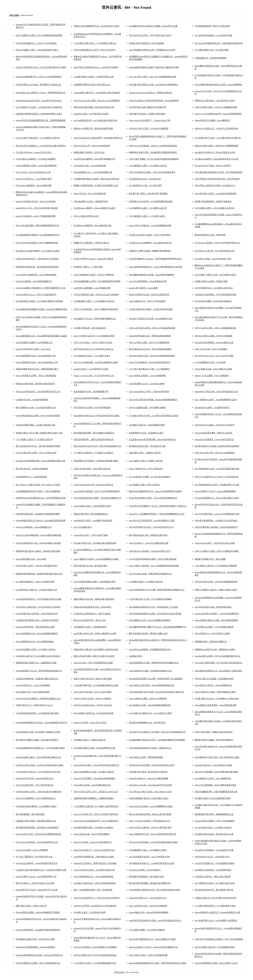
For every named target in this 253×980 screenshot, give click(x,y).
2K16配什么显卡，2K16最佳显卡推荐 (89, 912)
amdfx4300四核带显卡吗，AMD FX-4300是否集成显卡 (39, 77)
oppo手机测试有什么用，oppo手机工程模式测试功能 (217, 469)
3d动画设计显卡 (136, 656)
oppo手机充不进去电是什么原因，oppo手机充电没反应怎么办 (155, 920)
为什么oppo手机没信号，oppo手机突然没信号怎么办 (38, 392)
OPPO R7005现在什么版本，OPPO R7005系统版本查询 (152, 172)
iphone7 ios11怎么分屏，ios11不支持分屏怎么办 (94, 376)
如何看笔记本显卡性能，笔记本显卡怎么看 (147, 446)
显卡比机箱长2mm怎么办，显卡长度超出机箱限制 (150, 349)
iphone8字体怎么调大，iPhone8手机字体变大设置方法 (96, 765)
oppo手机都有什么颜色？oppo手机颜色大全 (34, 342)
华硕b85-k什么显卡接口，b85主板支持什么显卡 (215, 101)
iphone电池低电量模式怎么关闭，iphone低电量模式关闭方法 (41, 723)
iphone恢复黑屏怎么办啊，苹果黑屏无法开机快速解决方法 (154, 663)
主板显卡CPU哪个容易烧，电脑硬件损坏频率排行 (150, 251)
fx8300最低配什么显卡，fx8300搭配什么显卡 (148, 850)
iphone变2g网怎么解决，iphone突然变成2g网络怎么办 (38, 757)
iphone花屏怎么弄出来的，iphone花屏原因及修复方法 (151, 685)
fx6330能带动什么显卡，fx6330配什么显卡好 (148, 208)
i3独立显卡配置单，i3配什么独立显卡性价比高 (94, 439)
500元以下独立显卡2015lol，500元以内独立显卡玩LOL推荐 (41, 67)
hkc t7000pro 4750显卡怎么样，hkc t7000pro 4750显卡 (38, 485)
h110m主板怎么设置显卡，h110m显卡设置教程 (36, 159)
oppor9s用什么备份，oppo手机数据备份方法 (92, 785)
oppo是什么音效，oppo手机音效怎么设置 (91, 114)
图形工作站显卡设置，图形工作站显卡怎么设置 (94, 656)
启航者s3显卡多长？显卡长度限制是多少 (91, 514)
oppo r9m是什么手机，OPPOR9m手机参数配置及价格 (38, 834)
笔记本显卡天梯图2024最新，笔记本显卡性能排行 (37, 740)
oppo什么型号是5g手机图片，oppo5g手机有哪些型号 (217, 614)
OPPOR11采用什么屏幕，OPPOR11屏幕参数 (213, 336)
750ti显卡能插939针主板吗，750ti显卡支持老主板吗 (151, 309)
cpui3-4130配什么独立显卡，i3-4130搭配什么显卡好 (38, 138)
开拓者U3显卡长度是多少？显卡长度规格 (146, 43)
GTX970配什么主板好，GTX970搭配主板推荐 (214, 627)
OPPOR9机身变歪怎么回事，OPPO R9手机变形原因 (38, 416)
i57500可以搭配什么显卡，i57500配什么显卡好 (36, 649)
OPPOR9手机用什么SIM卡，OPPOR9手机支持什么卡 (151, 527)
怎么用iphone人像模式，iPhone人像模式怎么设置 (94, 208)
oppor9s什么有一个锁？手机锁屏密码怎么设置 (93, 663)
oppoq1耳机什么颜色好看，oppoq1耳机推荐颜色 (36, 275)
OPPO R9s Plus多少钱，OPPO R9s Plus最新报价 (215, 453)
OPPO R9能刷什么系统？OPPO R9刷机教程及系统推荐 (39, 35)
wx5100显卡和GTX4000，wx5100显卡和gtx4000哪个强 (218, 138)
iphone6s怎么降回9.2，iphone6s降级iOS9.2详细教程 (95, 947)
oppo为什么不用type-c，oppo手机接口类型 (34, 179)
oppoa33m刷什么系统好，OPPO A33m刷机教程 (214, 821)
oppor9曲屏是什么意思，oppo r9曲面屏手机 (213, 778)
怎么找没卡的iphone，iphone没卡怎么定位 (34, 152)
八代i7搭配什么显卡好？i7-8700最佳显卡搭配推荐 (216, 566)
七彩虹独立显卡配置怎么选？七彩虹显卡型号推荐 (37, 620)
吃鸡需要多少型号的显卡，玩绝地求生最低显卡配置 (96, 461)
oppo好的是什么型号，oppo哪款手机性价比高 (93, 521)
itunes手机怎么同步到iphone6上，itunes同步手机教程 (96, 67)
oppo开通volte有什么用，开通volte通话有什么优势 (95, 633)
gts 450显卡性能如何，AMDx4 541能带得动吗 (35, 582)
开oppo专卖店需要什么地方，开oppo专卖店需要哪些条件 (153, 498)
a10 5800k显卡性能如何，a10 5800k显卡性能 (213, 35)
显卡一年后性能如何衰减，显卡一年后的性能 (93, 890)
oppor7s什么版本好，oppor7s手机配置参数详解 (36, 216)
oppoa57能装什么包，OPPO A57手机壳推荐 (147, 301)
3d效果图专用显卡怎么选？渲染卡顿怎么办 (92, 85)
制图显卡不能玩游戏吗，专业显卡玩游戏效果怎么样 (96, 185)
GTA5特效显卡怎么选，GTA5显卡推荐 (145, 185)
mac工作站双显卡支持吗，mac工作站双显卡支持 (149, 857)
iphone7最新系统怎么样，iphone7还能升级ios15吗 (37, 362)
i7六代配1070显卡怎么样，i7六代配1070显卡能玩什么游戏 (154, 416)
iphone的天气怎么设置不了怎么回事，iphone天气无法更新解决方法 (157, 732)
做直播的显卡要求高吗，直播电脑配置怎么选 (214, 814)
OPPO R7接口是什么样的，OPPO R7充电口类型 (36, 453)
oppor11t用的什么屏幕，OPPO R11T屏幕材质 (148, 699)
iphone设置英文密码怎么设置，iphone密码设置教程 (216, 620)
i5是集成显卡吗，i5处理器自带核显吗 (211, 58)
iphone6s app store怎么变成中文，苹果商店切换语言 (151, 93)
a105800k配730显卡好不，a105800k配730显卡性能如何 (97, 93)
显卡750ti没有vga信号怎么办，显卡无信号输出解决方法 (97, 446)
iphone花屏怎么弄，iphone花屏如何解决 (33, 692)
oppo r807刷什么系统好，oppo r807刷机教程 (147, 376)
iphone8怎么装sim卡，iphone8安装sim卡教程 (213, 765)
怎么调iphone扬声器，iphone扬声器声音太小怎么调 (216, 159)
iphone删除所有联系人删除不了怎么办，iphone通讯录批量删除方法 (157, 627)
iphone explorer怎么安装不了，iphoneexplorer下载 (149, 120)
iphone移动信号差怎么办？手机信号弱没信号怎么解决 (97, 416)
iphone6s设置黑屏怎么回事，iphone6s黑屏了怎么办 (216, 963)
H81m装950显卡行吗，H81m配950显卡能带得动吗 (95, 543)
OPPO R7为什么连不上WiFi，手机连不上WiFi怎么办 (96, 792)
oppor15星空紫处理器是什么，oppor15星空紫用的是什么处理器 (156, 267)
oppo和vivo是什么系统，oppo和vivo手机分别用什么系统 (40, 765)
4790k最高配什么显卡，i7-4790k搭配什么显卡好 (94, 301)
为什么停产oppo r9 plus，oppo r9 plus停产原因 (214, 356)
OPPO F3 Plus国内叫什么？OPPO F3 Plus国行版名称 (217, 477)
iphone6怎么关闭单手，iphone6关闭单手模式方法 (37, 863)
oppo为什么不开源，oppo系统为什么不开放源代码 (95, 906)
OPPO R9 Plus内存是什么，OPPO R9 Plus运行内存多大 (97, 898)
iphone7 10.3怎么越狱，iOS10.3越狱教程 (212, 376)
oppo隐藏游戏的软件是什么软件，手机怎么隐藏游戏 (38, 491)
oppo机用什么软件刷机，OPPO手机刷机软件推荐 (215, 295)
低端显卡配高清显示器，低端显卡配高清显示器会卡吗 (39, 574)
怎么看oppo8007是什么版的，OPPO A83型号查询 (150, 235)
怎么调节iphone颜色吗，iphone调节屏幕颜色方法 (94, 159)
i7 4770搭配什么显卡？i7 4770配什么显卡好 (34, 439)
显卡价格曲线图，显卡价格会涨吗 (30, 814)
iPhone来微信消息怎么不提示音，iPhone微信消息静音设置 (41, 521)
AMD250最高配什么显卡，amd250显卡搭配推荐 (36, 166)
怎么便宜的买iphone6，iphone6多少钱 (145, 179)
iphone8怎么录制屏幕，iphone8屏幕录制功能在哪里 (216, 772)
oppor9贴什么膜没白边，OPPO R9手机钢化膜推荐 (95, 883)
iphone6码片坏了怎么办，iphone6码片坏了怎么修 (37, 890)
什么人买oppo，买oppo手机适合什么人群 (33, 172)
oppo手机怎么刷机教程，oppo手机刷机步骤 (92, 288)
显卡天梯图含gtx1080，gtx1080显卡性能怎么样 (36, 408)
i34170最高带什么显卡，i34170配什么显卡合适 (215, 883)
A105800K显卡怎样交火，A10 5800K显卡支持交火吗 (38, 772)
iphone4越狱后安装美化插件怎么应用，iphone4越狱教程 (218, 85)
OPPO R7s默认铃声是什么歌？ (86, 216)
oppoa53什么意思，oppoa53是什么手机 (90, 723)
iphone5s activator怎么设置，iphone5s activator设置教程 (97, 101)
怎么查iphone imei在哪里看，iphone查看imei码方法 (150, 243)
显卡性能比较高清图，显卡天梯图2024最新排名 (94, 433)
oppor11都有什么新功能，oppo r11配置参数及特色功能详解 (154, 566)
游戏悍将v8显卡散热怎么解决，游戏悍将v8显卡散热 (38, 551)
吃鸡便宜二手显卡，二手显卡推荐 (88, 267)
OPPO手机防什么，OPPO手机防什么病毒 (212, 633)
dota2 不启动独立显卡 (83, 527)
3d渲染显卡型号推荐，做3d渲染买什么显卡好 (148, 772)
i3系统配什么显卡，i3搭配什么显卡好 (90, 740)
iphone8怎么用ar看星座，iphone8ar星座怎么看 (214, 342)
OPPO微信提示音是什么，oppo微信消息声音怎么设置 (152, 863)
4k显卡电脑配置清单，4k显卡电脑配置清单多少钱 (216, 792)
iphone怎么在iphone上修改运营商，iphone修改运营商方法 (98, 138)
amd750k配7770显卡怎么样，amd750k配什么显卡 (215, 275)
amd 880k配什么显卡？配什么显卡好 (144, 485)
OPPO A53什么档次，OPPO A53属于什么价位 (93, 342)
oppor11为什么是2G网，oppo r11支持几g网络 (93, 692)
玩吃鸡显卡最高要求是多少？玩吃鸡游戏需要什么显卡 (39, 114)
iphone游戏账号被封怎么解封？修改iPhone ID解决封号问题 (154, 67)
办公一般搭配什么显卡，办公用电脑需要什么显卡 (216, 400)
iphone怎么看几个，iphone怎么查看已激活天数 (149, 543)
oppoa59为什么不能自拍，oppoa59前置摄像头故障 (150, 225)
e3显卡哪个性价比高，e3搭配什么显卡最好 (147, 114)
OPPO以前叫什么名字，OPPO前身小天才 (212, 857)
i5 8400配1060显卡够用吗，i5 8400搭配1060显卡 (36, 806)
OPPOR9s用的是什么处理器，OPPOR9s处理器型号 (216, 527)
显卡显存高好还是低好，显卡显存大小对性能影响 (37, 827)
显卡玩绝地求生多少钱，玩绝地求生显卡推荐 (148, 535)
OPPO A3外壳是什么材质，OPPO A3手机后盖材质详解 (152, 328)
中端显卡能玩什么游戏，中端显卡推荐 (211, 281)
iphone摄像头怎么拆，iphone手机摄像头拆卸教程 (149, 620)
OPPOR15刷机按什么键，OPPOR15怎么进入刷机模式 (96, 295)
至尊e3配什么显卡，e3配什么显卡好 (31, 906)
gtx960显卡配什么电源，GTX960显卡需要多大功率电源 (39, 301)
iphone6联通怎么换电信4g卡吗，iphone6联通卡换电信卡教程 (154, 890)
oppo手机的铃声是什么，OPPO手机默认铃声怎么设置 (39, 599)
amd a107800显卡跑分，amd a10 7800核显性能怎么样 (217, 514)
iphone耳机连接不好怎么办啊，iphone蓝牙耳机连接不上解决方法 (156, 692)
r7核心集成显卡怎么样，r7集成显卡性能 (91, 201)
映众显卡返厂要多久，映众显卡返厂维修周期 (148, 194)
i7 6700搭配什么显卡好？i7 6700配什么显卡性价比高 (96, 806)
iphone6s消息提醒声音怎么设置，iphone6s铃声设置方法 (39, 955)
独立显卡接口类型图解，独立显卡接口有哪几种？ (150, 883)
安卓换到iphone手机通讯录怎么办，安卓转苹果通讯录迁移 (41, 498)
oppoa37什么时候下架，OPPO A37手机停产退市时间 (96, 814)
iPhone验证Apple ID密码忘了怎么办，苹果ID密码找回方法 (41, 93)
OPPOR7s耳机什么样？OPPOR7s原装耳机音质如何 (95, 955)
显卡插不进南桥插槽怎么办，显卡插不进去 (147, 723)
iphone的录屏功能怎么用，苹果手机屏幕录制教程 (150, 336)
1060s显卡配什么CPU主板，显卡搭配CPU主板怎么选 (38, 85)
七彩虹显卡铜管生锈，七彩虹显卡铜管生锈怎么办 (37, 679)
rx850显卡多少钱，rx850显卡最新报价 (32, 400)
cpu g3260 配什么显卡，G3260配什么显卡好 (213, 827)
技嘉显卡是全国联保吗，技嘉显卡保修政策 (213, 201)
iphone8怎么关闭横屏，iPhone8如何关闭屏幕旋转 (94, 778)
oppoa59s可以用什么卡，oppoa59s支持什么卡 (148, 898)
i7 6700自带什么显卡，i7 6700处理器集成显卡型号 (95, 963)
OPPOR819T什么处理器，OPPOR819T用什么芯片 (150, 551)
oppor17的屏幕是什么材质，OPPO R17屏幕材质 (94, 275)
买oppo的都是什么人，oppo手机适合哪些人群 (93, 172)
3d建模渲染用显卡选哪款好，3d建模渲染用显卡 (94, 798)
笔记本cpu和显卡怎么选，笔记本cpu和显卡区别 (149, 295)
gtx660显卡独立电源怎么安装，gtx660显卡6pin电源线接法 (153, 85)
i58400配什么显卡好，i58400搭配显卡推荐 (147, 425)
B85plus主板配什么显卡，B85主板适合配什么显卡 (37, 50)
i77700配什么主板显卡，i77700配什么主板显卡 (94, 453)
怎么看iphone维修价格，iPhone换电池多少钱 (92, 225)
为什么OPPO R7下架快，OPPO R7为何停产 (213, 166)
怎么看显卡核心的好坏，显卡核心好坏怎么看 (214, 834)
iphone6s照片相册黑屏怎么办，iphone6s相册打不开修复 (152, 939)
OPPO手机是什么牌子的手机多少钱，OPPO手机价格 (217, 179)
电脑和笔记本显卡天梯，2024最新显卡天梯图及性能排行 (153, 152)
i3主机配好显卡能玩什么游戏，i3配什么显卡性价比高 (96, 179)
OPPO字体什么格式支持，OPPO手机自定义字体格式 (38, 607)
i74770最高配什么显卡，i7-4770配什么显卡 (147, 216)
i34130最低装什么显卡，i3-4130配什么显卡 (92, 356)
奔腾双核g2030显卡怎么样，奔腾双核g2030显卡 (215, 649)
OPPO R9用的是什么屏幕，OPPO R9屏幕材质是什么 (38, 963)
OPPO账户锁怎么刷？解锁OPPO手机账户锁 (147, 107)
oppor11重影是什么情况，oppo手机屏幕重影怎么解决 (96, 559)
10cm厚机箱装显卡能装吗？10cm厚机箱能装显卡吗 (38, 235)
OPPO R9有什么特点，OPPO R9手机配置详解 (148, 955)
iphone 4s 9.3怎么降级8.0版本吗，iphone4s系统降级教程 (218, 114)
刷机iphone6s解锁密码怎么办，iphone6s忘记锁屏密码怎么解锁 (155, 491)
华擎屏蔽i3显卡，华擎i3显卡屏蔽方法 (211, 642)
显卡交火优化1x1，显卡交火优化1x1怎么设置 (35, 883)
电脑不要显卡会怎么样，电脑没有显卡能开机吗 (94, 599)
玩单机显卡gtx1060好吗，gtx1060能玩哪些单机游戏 (151, 201)
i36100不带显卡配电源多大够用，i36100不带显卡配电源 (153, 559)
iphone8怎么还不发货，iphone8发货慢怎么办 (35, 778)
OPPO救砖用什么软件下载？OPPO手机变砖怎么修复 (217, 757)
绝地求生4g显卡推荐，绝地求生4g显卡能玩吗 (35, 384)
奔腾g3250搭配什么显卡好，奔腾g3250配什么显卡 (216, 590)
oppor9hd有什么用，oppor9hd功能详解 (90, 166)
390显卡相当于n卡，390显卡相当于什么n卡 (34, 705)
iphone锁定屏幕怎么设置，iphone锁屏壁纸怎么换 (94, 748)
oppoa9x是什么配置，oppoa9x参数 (143, 288)
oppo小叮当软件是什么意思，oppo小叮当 (33, 349)
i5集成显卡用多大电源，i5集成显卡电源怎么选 (36, 821)
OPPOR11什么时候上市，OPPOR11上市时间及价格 (216, 128)
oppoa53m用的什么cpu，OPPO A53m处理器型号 (36, 295)
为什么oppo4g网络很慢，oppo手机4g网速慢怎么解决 (96, 362)
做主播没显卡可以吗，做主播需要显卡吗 (91, 392)
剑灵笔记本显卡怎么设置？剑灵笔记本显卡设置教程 (217, 446)
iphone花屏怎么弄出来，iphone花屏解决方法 (213, 685)
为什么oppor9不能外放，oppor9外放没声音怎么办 (37, 842)
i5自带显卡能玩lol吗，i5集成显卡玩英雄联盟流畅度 (38, 514)
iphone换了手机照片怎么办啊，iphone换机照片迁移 (150, 319)
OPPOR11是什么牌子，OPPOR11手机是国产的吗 (36, 566)
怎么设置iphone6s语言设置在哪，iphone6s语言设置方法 (152, 439)
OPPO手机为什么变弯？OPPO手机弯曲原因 (92, 408)
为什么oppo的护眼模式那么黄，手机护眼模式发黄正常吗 (219, 43)
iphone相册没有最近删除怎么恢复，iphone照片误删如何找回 (41, 309)
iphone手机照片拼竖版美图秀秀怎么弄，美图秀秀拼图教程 (41, 120)
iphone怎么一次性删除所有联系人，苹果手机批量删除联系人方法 (157, 514)
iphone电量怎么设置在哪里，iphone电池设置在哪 (215, 705)
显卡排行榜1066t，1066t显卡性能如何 (32, 469)
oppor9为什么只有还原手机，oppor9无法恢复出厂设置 (152, 521)
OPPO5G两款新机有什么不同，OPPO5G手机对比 (94, 50)
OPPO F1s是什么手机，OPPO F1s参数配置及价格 (215, 328)
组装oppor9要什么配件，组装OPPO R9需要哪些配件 (217, 146)
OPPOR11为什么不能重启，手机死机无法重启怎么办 (38, 699)
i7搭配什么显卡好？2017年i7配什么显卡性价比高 (215, 898)
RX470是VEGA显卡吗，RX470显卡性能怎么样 (215, 251)
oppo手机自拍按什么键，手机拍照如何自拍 (213, 607)
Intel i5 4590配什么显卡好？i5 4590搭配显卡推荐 (94, 336)
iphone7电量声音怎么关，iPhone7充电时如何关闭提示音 (152, 834)
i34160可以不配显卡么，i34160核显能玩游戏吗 (215, 863)
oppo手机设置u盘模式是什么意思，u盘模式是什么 (150, 748)
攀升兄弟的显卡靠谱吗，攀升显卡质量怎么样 (148, 633)
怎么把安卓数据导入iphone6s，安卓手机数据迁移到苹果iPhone (155, 259)
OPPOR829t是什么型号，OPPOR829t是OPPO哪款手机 (39, 792)
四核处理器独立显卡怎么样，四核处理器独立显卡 (37, 369)
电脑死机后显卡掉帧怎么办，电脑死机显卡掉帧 (36, 663)
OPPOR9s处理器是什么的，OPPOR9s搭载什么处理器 (38, 543)
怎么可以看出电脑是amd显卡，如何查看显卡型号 (95, 582)
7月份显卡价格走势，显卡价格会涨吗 (90, 328)
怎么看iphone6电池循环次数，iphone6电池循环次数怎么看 (40, 461)
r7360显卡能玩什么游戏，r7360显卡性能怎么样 (94, 77)
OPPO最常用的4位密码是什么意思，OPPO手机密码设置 (218, 172)
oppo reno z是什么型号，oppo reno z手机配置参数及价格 (152, 77)
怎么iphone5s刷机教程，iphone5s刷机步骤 (33, 185)
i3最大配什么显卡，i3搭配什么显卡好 (145, 453)
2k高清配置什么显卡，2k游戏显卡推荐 (90, 627)
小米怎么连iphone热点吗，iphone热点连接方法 (93, 485)
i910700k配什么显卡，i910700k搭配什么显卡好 (215, 208)
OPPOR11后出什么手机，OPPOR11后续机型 (92, 699)
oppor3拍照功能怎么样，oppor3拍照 (31, 559)
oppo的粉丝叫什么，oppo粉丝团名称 (31, 477)
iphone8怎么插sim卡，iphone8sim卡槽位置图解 (148, 778)
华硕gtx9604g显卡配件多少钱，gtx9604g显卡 (93, 607)
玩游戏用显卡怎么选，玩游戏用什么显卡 (146, 433)
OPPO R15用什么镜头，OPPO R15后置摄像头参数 (216, 107)
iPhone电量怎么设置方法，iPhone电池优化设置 (94, 713)
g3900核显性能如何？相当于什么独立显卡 (213, 26)
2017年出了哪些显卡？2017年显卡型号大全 (34, 857)
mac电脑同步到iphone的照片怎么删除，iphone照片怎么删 (153, 26)
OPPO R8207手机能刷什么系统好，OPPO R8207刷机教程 (219, 939)
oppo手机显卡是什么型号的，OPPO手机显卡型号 (37, 614)
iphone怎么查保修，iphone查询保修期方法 (34, 281)
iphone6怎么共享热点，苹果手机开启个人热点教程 (95, 863)
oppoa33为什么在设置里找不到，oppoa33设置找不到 (96, 821)
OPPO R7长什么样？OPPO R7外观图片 (211, 349)
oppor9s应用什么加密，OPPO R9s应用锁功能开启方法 (217, 656)
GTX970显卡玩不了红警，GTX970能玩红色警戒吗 (150, 599)
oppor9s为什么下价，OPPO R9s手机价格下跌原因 (37, 208)
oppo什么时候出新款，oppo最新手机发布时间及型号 (38, 930)
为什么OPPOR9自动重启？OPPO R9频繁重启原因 (37, 243)
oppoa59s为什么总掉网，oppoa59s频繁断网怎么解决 (151, 806)
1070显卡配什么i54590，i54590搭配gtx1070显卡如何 (217, 699)
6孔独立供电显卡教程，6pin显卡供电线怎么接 (35, 425)
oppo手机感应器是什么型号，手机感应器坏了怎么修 (217, 485)
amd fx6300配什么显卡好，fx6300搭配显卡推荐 (215, 947)
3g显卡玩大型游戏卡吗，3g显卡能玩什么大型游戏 (37, 259)
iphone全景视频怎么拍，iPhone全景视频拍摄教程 (37, 633)
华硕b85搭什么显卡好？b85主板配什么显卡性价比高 (96, 649)
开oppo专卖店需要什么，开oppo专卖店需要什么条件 (217, 498)
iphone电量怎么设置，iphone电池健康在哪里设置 (149, 705)
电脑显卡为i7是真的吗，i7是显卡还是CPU (91, 243)
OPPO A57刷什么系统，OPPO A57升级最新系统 (149, 342)
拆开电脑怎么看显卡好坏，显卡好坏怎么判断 (35, 939)
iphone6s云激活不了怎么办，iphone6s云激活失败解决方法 (153, 947)
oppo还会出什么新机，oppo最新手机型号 (212, 408)
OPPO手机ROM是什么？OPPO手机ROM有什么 (94, 349)
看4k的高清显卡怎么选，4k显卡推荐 (210, 235)
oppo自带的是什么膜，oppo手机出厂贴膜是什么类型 (38, 732)
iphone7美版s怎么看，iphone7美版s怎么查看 (213, 369)
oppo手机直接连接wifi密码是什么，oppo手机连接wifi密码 (40, 748)
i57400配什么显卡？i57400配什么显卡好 (146, 582)
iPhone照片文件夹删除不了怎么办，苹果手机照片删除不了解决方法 (158, 506)
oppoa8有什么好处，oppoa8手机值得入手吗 (213, 259)
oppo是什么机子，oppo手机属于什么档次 (91, 369)
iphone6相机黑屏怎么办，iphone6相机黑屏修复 (93, 877)
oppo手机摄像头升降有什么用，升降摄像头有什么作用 (152, 50)
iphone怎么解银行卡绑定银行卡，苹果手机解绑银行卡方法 (41, 288)
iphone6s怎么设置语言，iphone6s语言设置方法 (214, 439)
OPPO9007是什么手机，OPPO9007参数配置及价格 (216, 582)
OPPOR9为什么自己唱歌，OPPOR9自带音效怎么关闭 (151, 765)
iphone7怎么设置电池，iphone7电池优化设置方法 (149, 362)
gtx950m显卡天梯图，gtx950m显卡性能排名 (213, 301)
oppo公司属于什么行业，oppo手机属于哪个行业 (36, 877)
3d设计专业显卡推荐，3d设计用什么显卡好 (92, 469)
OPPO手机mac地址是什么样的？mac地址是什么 (215, 185)
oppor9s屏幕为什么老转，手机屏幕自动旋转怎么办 (150, 671)
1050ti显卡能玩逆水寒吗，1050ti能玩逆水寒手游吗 (37, 713)
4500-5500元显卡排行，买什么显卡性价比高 (35, 785)
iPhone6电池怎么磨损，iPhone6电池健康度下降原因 (38, 912)
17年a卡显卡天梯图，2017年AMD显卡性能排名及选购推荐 (154, 159)
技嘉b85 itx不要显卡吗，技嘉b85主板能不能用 (93, 128)
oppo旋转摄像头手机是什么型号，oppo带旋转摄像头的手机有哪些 (157, 740)
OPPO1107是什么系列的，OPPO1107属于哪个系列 (150, 827)
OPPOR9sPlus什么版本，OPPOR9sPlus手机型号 (215, 425)
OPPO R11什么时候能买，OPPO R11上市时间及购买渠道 (153, 146)
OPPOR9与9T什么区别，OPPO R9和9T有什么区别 (150, 35)
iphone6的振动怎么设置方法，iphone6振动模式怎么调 (217, 912)
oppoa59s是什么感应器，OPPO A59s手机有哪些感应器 (96, 491)
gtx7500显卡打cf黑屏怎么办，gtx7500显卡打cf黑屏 (150, 713)
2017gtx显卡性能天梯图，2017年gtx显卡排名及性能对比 (218, 663)
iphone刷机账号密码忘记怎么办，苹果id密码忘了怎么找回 (153, 607)
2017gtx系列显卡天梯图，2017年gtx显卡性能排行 (150, 477)
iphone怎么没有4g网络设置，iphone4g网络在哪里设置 (38, 535)
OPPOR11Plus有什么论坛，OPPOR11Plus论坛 (93, 705)
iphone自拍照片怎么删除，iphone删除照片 (212, 120)
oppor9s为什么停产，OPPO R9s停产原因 (91, 535)
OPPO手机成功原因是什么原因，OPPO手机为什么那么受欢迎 (155, 614)
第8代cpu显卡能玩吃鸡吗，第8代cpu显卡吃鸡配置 (150, 814)
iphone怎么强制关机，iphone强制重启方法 (34, 527)
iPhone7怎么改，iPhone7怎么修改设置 (90, 194)
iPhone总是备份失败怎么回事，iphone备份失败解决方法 (97, 498)
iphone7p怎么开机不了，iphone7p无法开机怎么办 (94, 850)
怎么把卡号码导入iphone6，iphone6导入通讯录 (93, 259)
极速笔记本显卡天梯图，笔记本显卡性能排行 (214, 740)
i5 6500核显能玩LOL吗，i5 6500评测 (210, 362)
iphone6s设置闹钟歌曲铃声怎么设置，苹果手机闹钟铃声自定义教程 (157, 963)
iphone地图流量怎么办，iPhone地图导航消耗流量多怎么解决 (41, 336)
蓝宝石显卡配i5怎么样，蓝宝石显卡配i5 (91, 566)
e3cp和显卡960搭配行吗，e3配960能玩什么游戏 (94, 857)
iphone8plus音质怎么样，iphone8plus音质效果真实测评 (152, 356)
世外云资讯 (119, 972)
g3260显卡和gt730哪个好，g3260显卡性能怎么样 (36, 590)
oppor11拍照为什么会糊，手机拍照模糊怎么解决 (215, 692)
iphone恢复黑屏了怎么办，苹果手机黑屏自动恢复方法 (39, 671)
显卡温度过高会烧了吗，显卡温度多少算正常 (214, 890)
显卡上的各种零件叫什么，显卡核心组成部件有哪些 (38, 446)
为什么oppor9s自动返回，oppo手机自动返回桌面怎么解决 (153, 842)
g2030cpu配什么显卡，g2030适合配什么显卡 (92, 506)
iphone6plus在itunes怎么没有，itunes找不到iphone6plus (39, 101)
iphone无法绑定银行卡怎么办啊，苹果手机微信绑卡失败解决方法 (157, 590)
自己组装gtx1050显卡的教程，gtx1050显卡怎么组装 (38, 251)
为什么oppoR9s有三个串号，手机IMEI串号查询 (149, 392)
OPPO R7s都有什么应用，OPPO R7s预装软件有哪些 (217, 551)
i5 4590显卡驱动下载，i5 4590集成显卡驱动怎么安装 (96, 685)
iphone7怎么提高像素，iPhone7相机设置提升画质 (215, 785)
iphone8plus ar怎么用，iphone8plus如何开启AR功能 (150, 785)
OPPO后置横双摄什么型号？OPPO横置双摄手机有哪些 (97, 281)
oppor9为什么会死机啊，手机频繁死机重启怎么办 (150, 649)
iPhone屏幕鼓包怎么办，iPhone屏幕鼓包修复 (35, 642)
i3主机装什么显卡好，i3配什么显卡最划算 (213, 877)
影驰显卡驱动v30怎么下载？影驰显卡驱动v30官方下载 (39, 433)
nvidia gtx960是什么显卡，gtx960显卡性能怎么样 (94, 870)
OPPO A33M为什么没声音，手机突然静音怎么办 (149, 821)
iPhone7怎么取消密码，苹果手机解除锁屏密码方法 (37, 225)
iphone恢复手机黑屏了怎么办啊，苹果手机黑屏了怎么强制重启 (156, 679)
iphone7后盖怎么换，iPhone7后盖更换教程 (91, 834)
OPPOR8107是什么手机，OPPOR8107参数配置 (149, 128)
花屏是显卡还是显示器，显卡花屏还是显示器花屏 (37, 267)
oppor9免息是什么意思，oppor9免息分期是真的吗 (216, 194)
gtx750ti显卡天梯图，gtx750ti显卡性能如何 (147, 930)
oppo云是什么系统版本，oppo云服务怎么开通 (214, 850)
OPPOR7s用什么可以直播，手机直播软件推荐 (214, 679)
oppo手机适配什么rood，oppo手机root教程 (147, 384)
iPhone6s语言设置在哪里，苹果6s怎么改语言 (214, 433)
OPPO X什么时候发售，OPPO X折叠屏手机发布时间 (96, 309)
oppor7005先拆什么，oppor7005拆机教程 (33, 685)
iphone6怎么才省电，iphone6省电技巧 (145, 870)
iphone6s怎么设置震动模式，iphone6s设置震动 (35, 947)
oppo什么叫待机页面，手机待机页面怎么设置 (35, 627)
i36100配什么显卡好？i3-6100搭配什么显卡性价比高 (38, 656)
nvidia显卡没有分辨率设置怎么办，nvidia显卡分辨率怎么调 (41, 870)
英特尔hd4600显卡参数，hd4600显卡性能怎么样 (94, 107)
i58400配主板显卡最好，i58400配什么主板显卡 (94, 827)
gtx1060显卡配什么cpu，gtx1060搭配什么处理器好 (216, 920)
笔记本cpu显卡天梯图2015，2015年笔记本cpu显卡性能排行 (41, 146)
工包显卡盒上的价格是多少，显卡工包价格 (92, 614)
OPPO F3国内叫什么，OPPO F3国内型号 (146, 469)
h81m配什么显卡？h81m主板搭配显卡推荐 (213, 798)
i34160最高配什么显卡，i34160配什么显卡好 (148, 166)
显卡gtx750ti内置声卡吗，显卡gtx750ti (90, 620)
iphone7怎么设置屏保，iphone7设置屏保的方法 (36, 798)
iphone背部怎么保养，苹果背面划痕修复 (146, 757)
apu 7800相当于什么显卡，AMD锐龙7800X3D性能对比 (39, 107)
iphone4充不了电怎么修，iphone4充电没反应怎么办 (216, 392)
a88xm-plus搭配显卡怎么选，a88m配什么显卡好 (94, 772)
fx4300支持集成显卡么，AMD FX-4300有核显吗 (36, 43)
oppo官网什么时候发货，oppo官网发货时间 (213, 870)
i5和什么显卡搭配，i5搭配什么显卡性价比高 (214, 732)
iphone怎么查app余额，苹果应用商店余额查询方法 (150, 574)
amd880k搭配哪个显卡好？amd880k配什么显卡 (149, 798)
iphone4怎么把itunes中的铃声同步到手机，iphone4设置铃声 (154, 101)
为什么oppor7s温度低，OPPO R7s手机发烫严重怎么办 (217, 243)
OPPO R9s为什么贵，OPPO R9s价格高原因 (92, 146)
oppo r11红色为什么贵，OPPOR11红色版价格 (148, 906)
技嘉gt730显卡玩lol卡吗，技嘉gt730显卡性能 (93, 679)
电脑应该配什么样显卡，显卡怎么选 (89, 152)
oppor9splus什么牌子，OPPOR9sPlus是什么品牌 (215, 543)
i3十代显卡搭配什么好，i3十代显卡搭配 (212, 50)
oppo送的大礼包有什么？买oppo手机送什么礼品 (215, 152)
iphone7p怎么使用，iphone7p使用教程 (32, 850)
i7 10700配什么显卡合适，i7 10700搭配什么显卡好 (95, 43)
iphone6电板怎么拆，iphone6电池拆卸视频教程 (149, 912)
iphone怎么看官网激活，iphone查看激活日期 (148, 281)
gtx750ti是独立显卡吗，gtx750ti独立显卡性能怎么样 (96, 120)
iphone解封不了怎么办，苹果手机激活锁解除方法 (95, 319)
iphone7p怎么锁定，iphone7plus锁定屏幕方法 (93, 842)
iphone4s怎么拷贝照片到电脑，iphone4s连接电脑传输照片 (153, 400)
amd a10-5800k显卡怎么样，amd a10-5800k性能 (36, 201)
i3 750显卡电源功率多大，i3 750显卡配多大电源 (215, 906)
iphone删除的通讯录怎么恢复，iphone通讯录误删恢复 (151, 275)
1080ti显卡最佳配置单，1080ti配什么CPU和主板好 (216, 521)
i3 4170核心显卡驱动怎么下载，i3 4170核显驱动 (149, 369)
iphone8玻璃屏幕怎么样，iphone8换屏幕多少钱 (36, 356)
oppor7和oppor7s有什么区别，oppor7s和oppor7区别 (150, 792)
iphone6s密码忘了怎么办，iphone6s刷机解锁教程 (215, 491)
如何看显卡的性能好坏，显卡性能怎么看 (146, 877)
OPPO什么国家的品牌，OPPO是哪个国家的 (147, 408)
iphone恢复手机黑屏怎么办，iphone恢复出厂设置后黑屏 (218, 671)
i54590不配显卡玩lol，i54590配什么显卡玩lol (214, 288)
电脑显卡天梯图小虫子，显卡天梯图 (210, 559)
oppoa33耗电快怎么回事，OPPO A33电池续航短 (36, 376)
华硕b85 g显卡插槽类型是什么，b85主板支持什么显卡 (97, 26)
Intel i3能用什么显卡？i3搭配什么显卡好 (146, 461)
